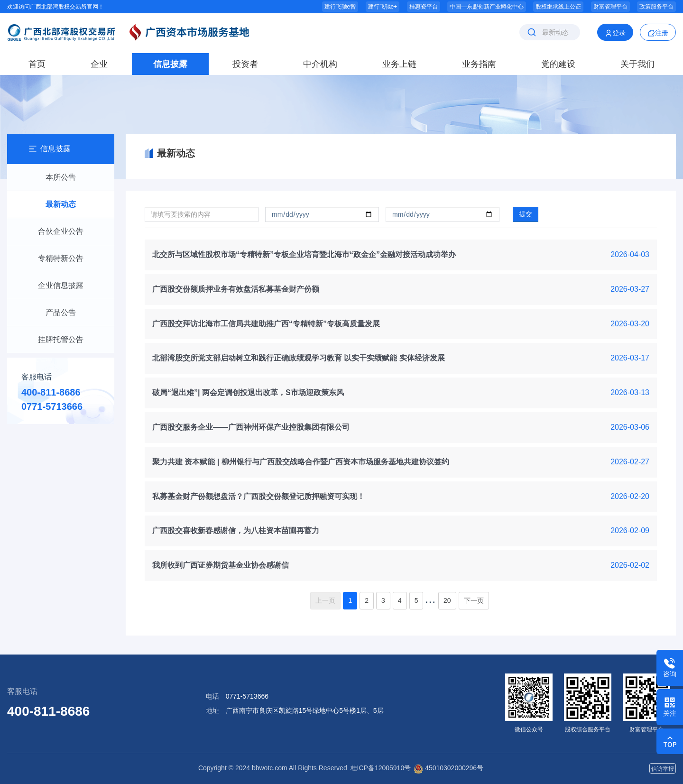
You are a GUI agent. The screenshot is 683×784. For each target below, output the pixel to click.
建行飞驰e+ (383, 7)
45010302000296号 (448, 768)
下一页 (474, 600)
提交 (526, 214)
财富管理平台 (610, 7)
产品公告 (61, 312)
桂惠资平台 (424, 7)
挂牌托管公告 (61, 339)
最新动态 (61, 204)
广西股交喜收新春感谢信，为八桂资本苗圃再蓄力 (236, 530)
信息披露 (170, 64)
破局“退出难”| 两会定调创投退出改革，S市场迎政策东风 (248, 392)
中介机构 (320, 64)
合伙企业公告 (61, 231)
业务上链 (399, 64)
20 (447, 600)
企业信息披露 (61, 285)
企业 (99, 64)
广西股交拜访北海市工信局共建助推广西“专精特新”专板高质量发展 (266, 324)
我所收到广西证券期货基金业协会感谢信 (221, 565)
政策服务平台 (656, 7)
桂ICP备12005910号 (381, 768)
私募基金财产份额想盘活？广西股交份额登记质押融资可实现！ (258, 496)
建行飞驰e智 (340, 7)
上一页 (325, 600)
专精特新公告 (61, 258)
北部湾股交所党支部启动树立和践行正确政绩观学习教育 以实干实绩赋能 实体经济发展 (299, 358)
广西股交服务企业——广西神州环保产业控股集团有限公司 (251, 427)
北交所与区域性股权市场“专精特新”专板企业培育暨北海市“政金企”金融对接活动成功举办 (304, 254)
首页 (37, 64)
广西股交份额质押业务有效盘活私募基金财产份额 (236, 289)
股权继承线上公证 (558, 7)
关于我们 (637, 64)
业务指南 (479, 64)
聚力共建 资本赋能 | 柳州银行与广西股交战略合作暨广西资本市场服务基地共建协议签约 (301, 462)
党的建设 (558, 64)
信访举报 (663, 769)
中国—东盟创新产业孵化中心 (487, 7)
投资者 (245, 64)
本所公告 (61, 177)
